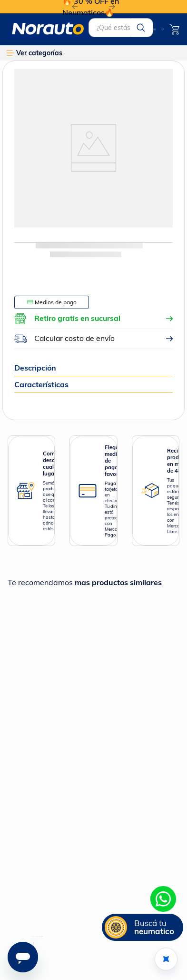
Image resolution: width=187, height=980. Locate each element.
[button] (143, 927)
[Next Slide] (112, 7)
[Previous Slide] (75, 7)
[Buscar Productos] (141, 28)
